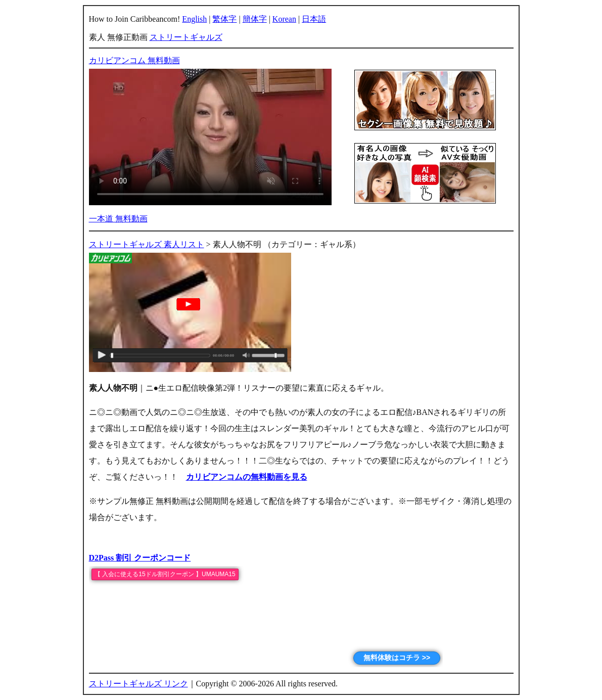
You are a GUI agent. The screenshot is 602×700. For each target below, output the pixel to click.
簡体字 (255, 19)
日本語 (314, 19)
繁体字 (224, 19)
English (194, 19)
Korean (284, 19)
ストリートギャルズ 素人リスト (147, 244)
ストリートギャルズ (186, 37)
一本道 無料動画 (118, 219)
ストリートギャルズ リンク (138, 684)
